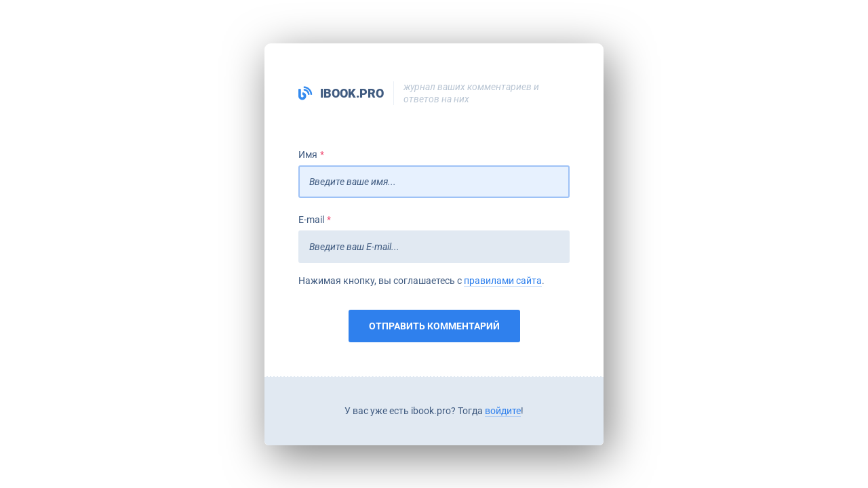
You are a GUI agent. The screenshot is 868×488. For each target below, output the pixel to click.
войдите (503, 411)
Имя (308, 155)
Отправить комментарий (434, 326)
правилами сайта (503, 281)
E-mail (311, 220)
